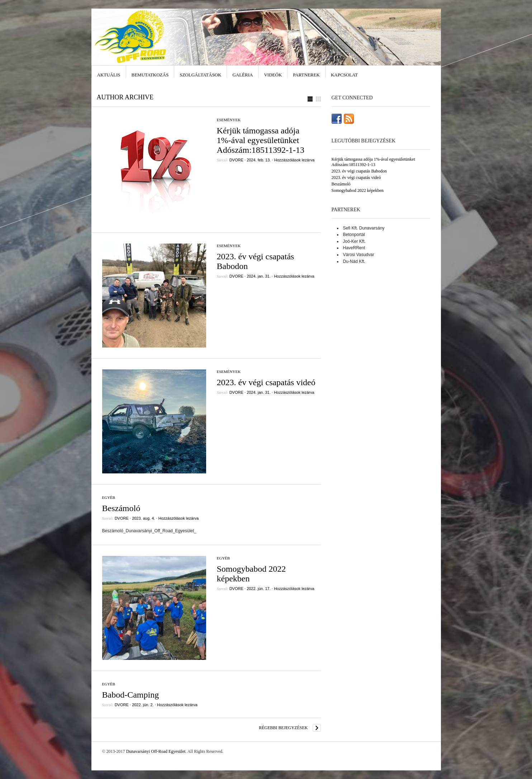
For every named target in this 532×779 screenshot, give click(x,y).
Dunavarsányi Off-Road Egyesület (156, 751)
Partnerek (306, 75)
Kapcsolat (344, 75)
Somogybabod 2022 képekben (358, 190)
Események (229, 120)
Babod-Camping (131, 695)
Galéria (243, 75)
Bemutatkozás (150, 75)
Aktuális (109, 75)
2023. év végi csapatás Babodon (359, 171)
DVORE (236, 160)
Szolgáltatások (200, 75)
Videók (273, 75)
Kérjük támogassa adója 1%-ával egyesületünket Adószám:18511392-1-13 (261, 140)
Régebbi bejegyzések (283, 728)
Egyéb (109, 497)
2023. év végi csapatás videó (266, 382)
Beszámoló (121, 508)
